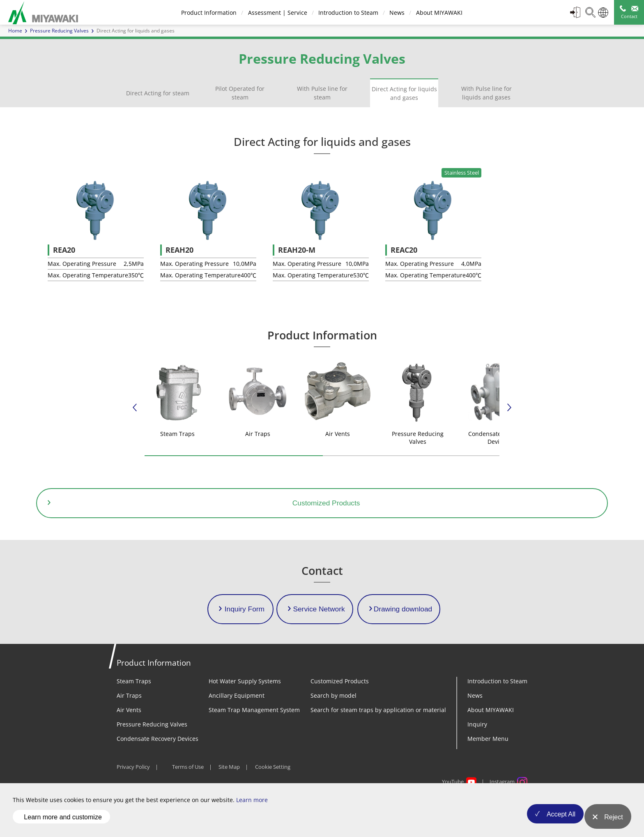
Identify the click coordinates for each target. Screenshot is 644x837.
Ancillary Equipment (237, 725)
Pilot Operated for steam (240, 93)
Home (15, 31)
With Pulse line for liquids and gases (486, 93)
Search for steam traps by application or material (378, 739)
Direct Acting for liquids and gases (404, 93)
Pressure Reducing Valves (59, 31)
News (396, 13)
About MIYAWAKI (438, 13)
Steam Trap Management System (254, 739)
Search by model (333, 725)
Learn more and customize (63, 822)
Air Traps (129, 725)
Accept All (554, 822)
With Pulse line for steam (322, 93)
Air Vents (129, 739)
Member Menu (488, 768)
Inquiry (477, 753)
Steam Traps (134, 710)
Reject (613, 822)
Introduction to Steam (347, 13)
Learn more (252, 810)
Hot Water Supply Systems (245, 710)
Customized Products (340, 710)
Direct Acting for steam (158, 93)
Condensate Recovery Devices (158, 768)
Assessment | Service (276, 13)
